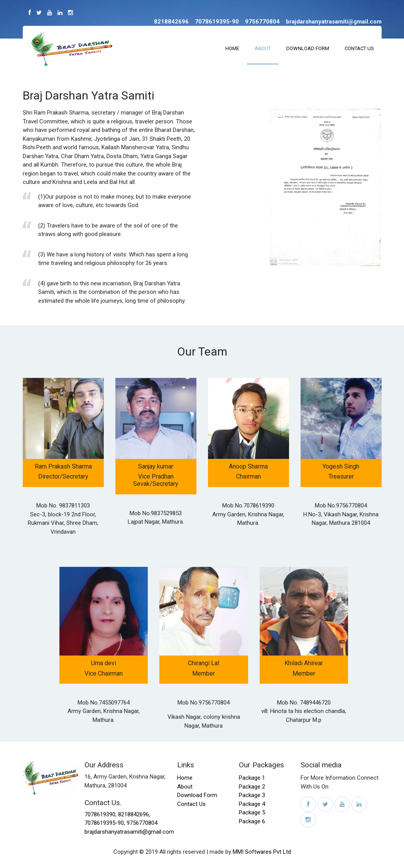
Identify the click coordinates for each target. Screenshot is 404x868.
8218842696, (134, 814)
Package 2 (252, 787)
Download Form (308, 48)
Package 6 (252, 821)
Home (232, 48)
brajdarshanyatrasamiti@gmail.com (129, 832)
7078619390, (101, 814)
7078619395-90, (105, 823)
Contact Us (359, 48)
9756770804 (142, 823)
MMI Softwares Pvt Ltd (262, 852)
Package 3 (252, 795)
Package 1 (252, 778)
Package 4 (252, 804)
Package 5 (252, 812)
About (263, 48)
